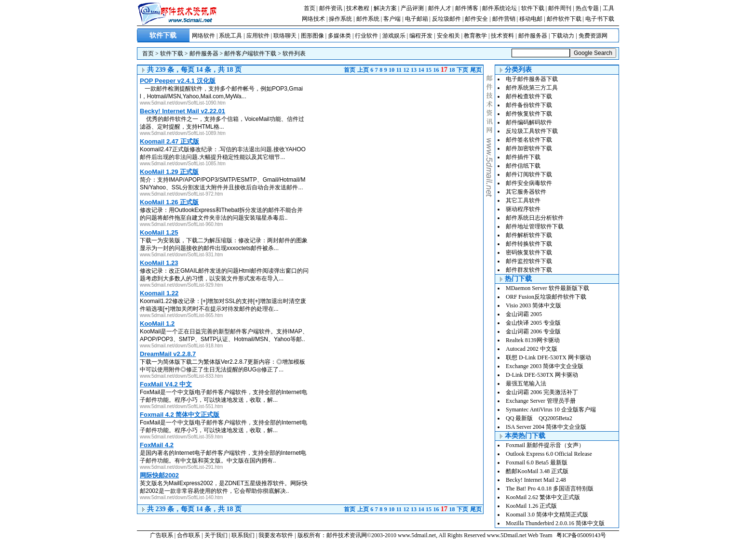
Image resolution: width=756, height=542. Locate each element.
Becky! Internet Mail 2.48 (536, 480)
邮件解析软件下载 (529, 235)
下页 (462, 70)
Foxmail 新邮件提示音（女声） (545, 445)
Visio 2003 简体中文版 (533, 305)
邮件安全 (476, 19)
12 (406, 70)
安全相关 (448, 36)
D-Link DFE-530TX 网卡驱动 (542, 375)
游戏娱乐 (394, 36)
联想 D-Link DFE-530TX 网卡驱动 (548, 357)
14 (421, 70)
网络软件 (203, 36)
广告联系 (162, 535)
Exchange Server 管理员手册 (541, 401)
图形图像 (312, 36)
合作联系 (189, 535)
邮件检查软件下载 (529, 96)
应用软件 (258, 36)
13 (414, 70)
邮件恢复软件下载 (529, 114)
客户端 (392, 19)
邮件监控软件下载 (529, 261)
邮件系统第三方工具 (532, 88)
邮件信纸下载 (523, 166)
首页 (310, 8)
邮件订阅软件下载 (529, 174)
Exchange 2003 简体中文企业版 (545, 366)
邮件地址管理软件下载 (535, 226)
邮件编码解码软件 (529, 122)
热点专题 (587, 8)
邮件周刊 (560, 8)
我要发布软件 (276, 535)
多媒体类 (339, 36)
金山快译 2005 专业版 (533, 323)
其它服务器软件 (526, 192)
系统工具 (230, 36)
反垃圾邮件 (446, 19)
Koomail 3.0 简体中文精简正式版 (547, 515)
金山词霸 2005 (524, 314)
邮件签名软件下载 (529, 140)
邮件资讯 (331, 8)
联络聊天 (285, 36)
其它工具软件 (523, 200)
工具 (608, 8)
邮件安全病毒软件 (529, 183)
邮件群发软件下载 (529, 270)
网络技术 (313, 19)
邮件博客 (467, 8)
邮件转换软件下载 (529, 244)
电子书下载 (600, 19)
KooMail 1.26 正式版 (531, 506)
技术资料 (502, 36)
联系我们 (243, 535)
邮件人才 (440, 8)
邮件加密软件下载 (529, 148)
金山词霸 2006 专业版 (533, 331)
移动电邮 (531, 19)
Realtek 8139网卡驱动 (533, 340)
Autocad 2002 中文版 (532, 349)
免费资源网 (593, 36)
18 (452, 70)
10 (391, 70)
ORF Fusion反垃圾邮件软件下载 (546, 297)
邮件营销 (504, 19)
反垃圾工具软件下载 (532, 131)
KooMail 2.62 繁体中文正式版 (543, 497)
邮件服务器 (533, 36)
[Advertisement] (402, 142)
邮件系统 (368, 19)
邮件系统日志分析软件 (535, 218)
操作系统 (340, 19)
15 (429, 70)
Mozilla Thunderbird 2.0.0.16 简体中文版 (555, 523)
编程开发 (421, 36)
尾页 (476, 70)
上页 (363, 70)
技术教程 (358, 8)
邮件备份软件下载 (529, 105)
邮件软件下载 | (566, 19)
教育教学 (475, 36)
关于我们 (216, 535)
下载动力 (563, 36)
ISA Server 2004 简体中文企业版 (546, 427)
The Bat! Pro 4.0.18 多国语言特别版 (550, 489)
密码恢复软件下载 (529, 252)
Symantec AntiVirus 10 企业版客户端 (551, 410)
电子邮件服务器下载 (532, 79)
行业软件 (366, 36)
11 (399, 70)
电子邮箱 (417, 19)
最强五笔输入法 (526, 383)
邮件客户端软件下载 (250, 53)
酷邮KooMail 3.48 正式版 (537, 471)
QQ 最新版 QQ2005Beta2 (539, 418)
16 (436, 70)
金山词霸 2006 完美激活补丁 (542, 392)
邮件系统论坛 (499, 8)
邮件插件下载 (523, 157)
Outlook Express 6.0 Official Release (549, 454)
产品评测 (412, 8)
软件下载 (533, 8)
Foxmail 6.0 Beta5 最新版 (537, 463)
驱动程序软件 (523, 209)
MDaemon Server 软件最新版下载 (547, 288)
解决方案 (385, 8)
